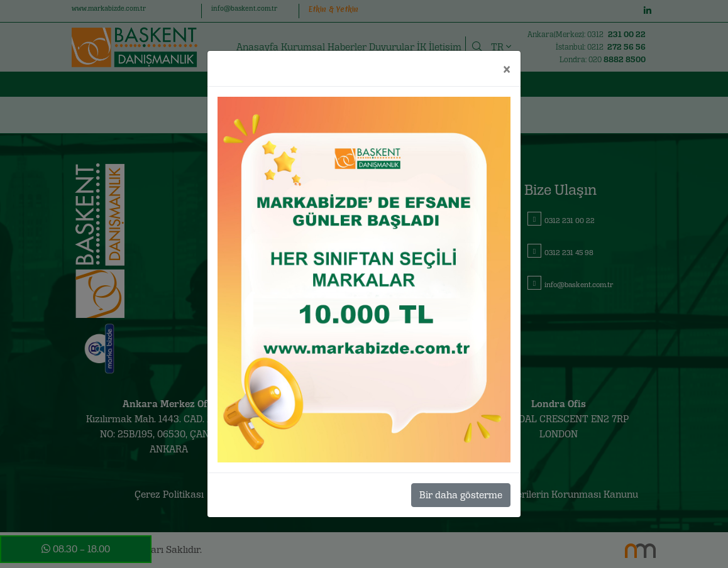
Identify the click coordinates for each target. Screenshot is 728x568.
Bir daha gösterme (461, 495)
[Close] (506, 68)
